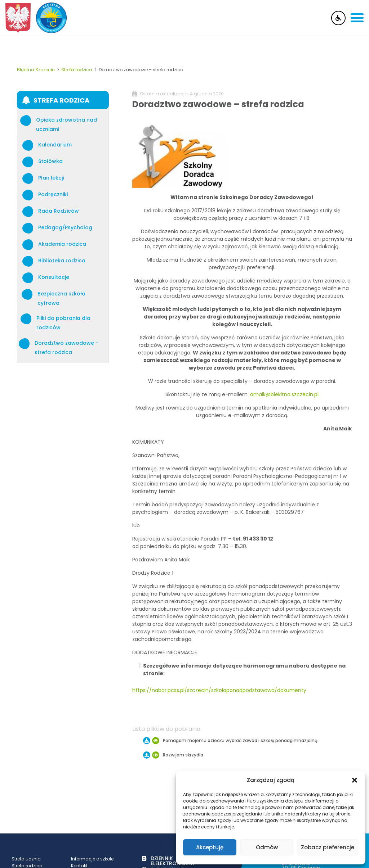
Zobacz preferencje (328, 847)
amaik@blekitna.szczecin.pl (284, 394)
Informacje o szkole (92, 859)
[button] (355, 780)
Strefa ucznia (26, 859)
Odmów (267, 847)
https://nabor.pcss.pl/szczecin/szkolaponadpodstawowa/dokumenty (219, 690)
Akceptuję (210, 847)
